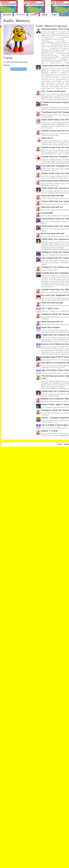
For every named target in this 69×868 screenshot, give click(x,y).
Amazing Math (47, 213)
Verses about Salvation (51, 327)
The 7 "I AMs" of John (50, 308)
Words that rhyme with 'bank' (53, 234)
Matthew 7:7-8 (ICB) (49, 431)
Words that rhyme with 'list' (52, 322)
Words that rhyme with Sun (52, 207)
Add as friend (19, 69)
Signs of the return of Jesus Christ (55, 370)
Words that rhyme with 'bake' (53, 196)
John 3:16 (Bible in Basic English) (55, 425)
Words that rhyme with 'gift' (52, 303)
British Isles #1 (47, 138)
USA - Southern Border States (53, 91)
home (60, 444)
